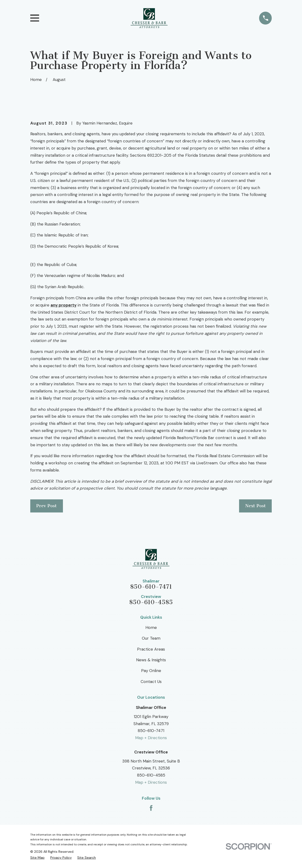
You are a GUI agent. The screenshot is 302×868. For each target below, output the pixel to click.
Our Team (151, 638)
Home (151, 627)
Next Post (256, 506)
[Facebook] (151, 808)
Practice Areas (151, 649)
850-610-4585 (151, 602)
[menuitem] (37, 858)
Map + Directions (151, 738)
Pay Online (151, 671)
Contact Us (151, 682)
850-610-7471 (151, 587)
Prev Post (46, 506)
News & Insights (151, 660)
